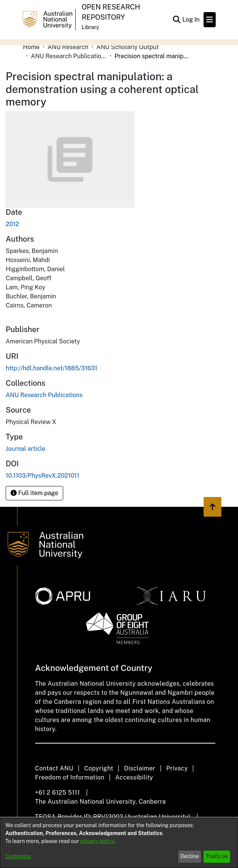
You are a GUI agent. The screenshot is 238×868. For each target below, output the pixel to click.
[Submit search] (177, 20)
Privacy (177, 768)
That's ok (217, 856)
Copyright (99, 768)
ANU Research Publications (69, 56)
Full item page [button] (34, 493)
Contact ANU (54, 768)
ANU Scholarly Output (128, 47)
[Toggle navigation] (210, 20)
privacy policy (97, 841)
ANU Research (68, 47)
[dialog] (119, 843)
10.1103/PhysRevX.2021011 (43, 476)
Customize (18, 856)
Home (31, 47)
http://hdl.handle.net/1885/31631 (51, 368)
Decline (190, 856)
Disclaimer (140, 768)
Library (90, 27)
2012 (12, 224)
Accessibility (134, 777)
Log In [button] (191, 19)
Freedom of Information (70, 777)
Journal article (26, 449)
